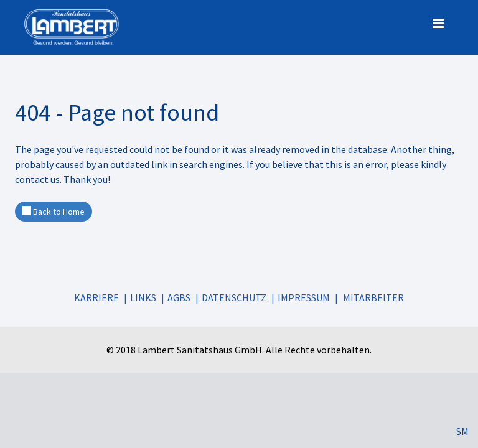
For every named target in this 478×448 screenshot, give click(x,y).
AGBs (179, 297)
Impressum (304, 297)
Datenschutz (234, 297)
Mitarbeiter (373, 297)
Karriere (96, 297)
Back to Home (54, 212)
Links (143, 297)
